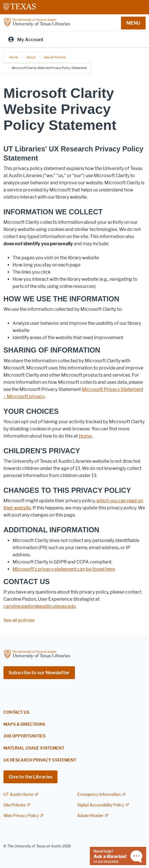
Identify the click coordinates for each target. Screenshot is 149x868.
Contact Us (16, 712)
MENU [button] (133, 23)
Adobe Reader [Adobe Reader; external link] (90, 816)
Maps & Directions (24, 724)
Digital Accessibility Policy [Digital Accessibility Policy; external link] (101, 805)
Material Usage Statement (34, 748)
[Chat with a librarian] (118, 856)
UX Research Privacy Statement (40, 760)
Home (14, 57)
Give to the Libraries (30, 777)
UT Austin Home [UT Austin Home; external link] (18, 795)
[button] (85, 436)
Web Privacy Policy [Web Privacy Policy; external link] (21, 816)
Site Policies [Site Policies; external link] (14, 805)
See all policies (19, 620)
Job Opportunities (24, 736)
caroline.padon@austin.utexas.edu (40, 606)
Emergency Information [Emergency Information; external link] (99, 795)
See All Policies (55, 57)
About (31, 57)
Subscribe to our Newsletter (39, 673)
